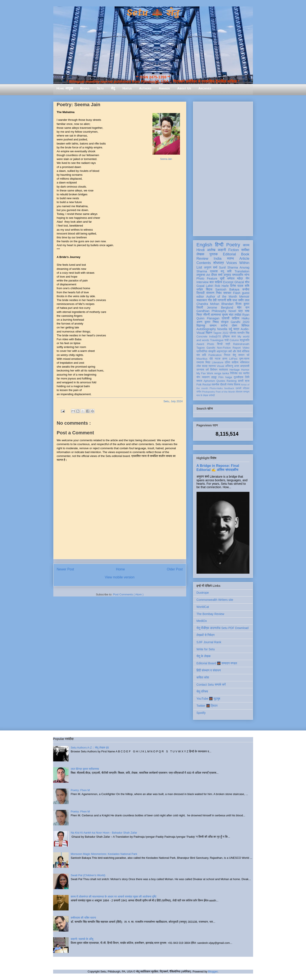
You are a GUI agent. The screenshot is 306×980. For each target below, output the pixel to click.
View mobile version (120, 577)
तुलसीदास (238, 377)
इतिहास (226, 337)
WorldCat (203, 607)
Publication (215, 355)
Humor (245, 370)
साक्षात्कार (202, 300)
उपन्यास (200, 370)
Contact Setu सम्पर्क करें (211, 685)
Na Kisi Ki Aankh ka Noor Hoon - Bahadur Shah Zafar (104, 833)
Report (237, 348)
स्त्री (228, 344)
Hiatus (127, 88)
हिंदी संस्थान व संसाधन (209, 670)
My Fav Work (205, 373)
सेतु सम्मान (239, 355)
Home (120, 569)
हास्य (225, 359)
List (199, 267)
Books (85, 88)
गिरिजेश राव (236, 373)
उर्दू (230, 329)
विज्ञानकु (201, 326)
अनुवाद (227, 275)
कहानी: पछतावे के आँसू (82, 939)
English (204, 245)
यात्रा (236, 329)
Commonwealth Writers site (215, 600)
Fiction (233, 250)
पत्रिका (246, 388)
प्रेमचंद (233, 333)
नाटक (218, 359)
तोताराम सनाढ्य (243, 392)
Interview (203, 282)
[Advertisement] (223, 168)
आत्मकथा (216, 315)
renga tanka (221, 373)
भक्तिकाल (245, 362)
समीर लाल (244, 300)
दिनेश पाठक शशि (240, 286)
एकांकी (239, 388)
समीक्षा (245, 250)
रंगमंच (230, 385)
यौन (198, 377)
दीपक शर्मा (217, 275)
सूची (222, 278)
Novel (232, 311)
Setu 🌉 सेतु (153, 13)
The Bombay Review (210, 614)
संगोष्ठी (212, 395)
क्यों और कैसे (235, 351)
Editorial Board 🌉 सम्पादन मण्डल (217, 663)
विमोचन (214, 370)
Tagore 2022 (221, 333)
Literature (218, 362)
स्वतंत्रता (223, 370)
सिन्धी (220, 344)
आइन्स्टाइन (222, 351)
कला (234, 337)
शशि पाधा (232, 300)
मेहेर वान (243, 308)
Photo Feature (207, 278)
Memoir (244, 297)
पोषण (234, 326)
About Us (184, 88)
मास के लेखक (202, 395)
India (218, 259)
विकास (237, 385)
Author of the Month (222, 297)
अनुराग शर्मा (211, 267)
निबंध (219, 293)
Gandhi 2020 (240, 322)
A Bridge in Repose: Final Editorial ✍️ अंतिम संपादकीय (218, 468)
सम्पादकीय (238, 275)
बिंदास (209, 289)
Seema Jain (166, 159)
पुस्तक (214, 254)
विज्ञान (209, 333)
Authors (145, 88)
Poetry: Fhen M (80, 790)
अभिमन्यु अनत (232, 366)
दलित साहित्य (232, 362)
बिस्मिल (245, 326)
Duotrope (203, 593)
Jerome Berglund (220, 308)
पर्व (248, 355)
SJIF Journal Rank (209, 642)
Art (208, 275)
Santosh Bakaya (227, 289)
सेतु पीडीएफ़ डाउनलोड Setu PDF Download (223, 628)
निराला (227, 355)
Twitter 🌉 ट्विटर (207, 706)
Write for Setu (206, 649)
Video (246, 348)
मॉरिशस (246, 351)
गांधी (226, 340)
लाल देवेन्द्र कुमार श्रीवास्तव (85, 769)
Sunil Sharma (228, 267)
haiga (229, 377)
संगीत (199, 392)
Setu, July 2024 (173, 401)
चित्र (199, 315)
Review (202, 259)
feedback (229, 388)
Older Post (175, 569)
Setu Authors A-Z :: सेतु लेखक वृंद (90, 748)
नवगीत (246, 373)
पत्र (241, 311)
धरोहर (200, 289)
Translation (242, 271)
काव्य (246, 245)
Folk (199, 385)
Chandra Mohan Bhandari (215, 304)
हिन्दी (219, 245)
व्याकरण (206, 377)
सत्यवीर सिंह (243, 333)
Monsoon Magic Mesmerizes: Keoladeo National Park (104, 854)
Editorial (230, 254)
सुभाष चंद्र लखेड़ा (232, 315)
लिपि (247, 377)
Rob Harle (222, 286)
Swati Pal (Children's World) (88, 875)
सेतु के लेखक (204, 656)
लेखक (201, 254)
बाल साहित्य (216, 282)
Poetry (233, 245)
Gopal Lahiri (205, 286)
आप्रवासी (245, 366)
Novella (222, 329)
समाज (199, 381)
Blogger (213, 971)
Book (245, 254)
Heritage (235, 370)
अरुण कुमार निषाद (208, 322)
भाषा (247, 311)
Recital (207, 385)
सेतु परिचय (202, 691)
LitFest (233, 359)
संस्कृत (225, 322)
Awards (164, 88)
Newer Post (65, 569)
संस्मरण (210, 293)
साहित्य (236, 318)
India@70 (215, 337)
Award (200, 344)
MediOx (202, 621)
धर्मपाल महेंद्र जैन (238, 278)
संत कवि (201, 355)
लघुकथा (201, 275)
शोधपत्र (219, 263)
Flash (237, 293)
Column (234, 340)
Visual (220, 366)
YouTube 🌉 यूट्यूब (208, 699)
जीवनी (206, 315)
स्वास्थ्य (212, 366)
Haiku (246, 318)
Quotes (221, 381)
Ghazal (239, 282)
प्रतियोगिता (202, 351)
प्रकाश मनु (217, 271)
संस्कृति (212, 351)
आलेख (211, 250)
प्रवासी (225, 318)
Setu (100, 88)
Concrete (202, 337)
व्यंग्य (247, 275)
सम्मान (213, 326)
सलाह (205, 366)
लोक (199, 366)
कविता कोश (203, 677)
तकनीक (215, 385)
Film (221, 377)
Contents (204, 263)
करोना (224, 326)
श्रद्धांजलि (244, 340)
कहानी (222, 250)
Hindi (201, 250)
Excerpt (228, 282)
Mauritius (202, 359)
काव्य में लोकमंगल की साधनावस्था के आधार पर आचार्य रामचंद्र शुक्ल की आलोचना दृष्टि (114, 897)
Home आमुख (65, 88)
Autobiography (206, 329)
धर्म (207, 370)
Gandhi (211, 348)
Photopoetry (208, 392)
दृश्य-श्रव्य (244, 359)
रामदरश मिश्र (204, 362)
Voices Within (238, 263)
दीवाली (223, 385)
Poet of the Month (225, 392)
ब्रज (247, 381)
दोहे (211, 359)
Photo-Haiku (216, 388)
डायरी (241, 381)
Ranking (232, 381)
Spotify (201, 713)
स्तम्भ (230, 259)
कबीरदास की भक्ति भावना (83, 918)
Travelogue (217, 340)
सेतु (113, 88)
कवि (229, 271)
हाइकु (214, 377)
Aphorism (209, 381)
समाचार (227, 293)
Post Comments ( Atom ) (128, 594)
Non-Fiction (224, 348)
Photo (211, 344)
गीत (210, 300)
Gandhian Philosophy (211, 311)
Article (244, 259)
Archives (205, 88)
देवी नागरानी (219, 300)
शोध (247, 282)
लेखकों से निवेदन (206, 635)
